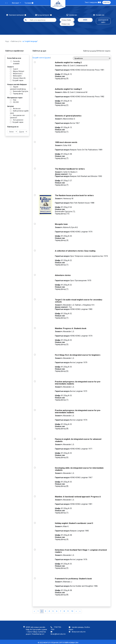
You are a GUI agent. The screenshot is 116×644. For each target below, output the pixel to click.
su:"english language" (30, 40)
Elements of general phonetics (68, 114)
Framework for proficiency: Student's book (73, 577)
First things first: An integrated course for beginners (78, 353)
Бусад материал (43, 15)
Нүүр (7, 40)
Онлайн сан (99, 15)
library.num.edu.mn (79, 630)
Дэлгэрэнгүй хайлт (103, 21)
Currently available (16, 61)
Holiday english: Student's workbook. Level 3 (74, 522)
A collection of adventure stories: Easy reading (75, 249)
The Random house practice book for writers (74, 194)
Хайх (85, 20)
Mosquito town (61, 223)
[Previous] (34, 610)
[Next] (80, 610)
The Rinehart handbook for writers (70, 167)
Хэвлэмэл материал (16, 15)
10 (72, 610)
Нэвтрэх (106, 2)
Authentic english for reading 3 (68, 87)
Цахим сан (72, 15)
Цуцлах (47, 56)
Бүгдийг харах (18, 79)
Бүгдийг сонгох (38, 56)
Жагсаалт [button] (16, 3)
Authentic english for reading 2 (68, 61)
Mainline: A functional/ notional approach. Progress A (78, 495)
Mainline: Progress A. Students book (71, 327)
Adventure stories (63, 274)
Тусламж (29, 3)
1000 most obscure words (66, 141)
